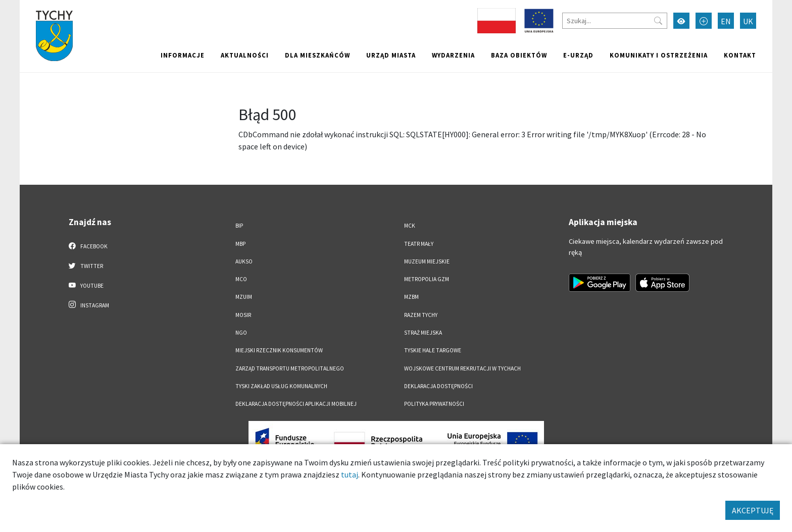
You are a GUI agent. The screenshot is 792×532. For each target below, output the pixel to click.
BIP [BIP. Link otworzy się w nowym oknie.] (239, 226)
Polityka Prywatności (434, 404)
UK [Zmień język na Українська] (748, 21)
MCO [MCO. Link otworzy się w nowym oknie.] (241, 279)
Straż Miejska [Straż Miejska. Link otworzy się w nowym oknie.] (423, 333)
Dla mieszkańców (317, 55)
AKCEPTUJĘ (753, 510)
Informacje (183, 55)
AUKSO (244, 261)
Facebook (88, 246)
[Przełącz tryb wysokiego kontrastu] (681, 21)
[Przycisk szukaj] (658, 21)
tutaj (350, 474)
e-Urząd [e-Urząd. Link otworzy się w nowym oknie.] (578, 55)
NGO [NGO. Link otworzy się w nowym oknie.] (241, 333)
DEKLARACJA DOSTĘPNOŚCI (438, 386)
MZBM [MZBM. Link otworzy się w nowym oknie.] (411, 297)
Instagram (89, 305)
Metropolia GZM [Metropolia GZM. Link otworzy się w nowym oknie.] (427, 279)
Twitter (86, 265)
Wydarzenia (453, 55)
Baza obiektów (519, 55)
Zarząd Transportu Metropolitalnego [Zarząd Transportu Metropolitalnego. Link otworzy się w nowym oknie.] (290, 368)
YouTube (86, 285)
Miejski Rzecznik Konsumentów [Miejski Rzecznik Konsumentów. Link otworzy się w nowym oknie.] (279, 350)
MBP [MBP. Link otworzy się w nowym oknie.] (240, 244)
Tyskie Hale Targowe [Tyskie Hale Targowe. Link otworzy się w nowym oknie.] (433, 350)
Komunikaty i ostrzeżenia (659, 55)
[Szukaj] (615, 21)
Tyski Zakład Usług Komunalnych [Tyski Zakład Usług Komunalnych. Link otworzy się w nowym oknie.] (281, 386)
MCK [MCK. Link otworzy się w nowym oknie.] (410, 226)
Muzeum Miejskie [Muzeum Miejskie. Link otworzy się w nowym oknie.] (427, 261)
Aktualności (245, 55)
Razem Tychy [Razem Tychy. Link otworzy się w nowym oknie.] (421, 315)
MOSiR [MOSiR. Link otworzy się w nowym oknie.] (243, 315)
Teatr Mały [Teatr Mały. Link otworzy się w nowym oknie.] (419, 244)
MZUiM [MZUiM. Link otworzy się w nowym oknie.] (244, 297)
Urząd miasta (391, 55)
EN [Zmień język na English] (726, 21)
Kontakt (740, 55)
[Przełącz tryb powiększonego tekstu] (704, 21)
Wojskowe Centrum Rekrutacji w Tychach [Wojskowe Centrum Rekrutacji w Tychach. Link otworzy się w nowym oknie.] (462, 368)
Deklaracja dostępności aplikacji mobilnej (296, 404)
